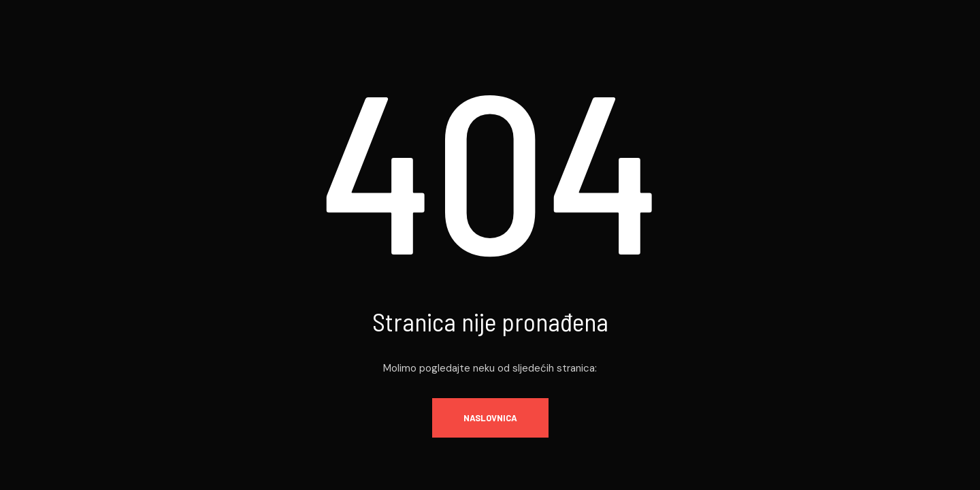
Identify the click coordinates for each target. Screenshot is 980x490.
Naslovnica (490, 418)
